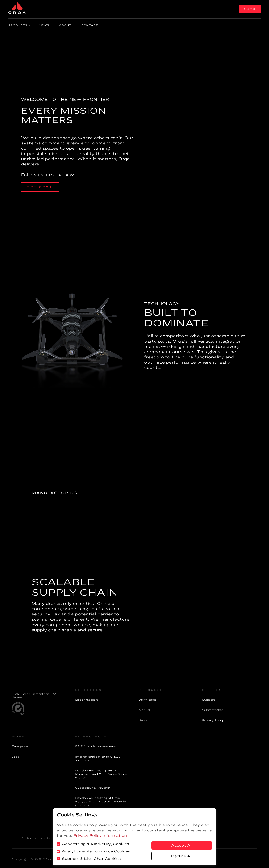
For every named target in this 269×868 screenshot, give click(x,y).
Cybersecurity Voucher (93, 786)
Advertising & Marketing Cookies (93, 844)
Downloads (147, 698)
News (42, 24)
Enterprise (20, 745)
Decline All (182, 856)
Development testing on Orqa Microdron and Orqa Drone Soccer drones (102, 772)
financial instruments (96, 745)
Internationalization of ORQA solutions (98, 757)
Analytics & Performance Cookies (93, 851)
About (60, 24)
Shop (250, 9)
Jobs (16, 755)
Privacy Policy (213, 719)
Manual (144, 708)
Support (208, 698)
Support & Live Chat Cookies (89, 859)
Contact (81, 24)
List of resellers (87, 698)
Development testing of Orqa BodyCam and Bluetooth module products (100, 800)
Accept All (182, 845)
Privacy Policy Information (100, 835)
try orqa (40, 185)
